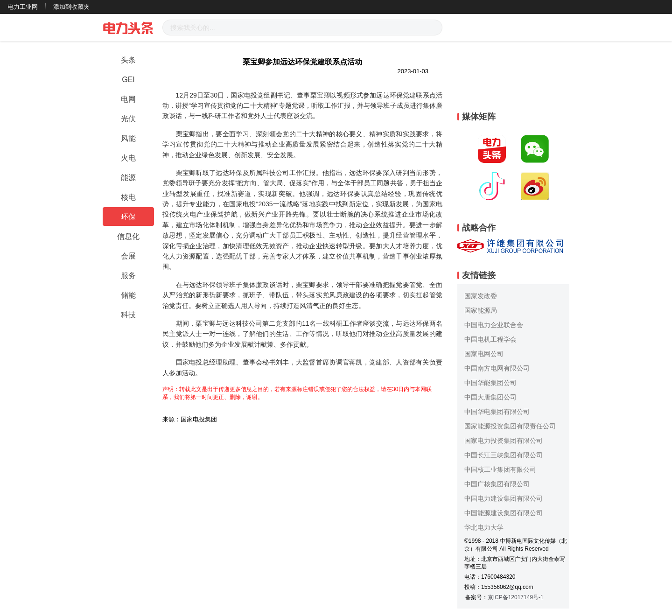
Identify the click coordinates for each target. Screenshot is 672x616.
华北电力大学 (484, 527)
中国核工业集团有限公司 (500, 469)
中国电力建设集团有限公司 (504, 498)
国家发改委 (481, 296)
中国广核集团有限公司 (497, 484)
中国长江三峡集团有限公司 (504, 455)
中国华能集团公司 (490, 383)
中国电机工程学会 (490, 339)
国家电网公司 (484, 354)
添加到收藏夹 (71, 7)
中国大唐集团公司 (490, 397)
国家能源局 (481, 310)
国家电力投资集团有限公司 (504, 441)
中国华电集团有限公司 (497, 412)
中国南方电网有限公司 (497, 368)
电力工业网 (23, 7)
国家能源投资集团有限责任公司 (510, 426)
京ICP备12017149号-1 (516, 597)
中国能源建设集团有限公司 (504, 513)
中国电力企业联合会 (494, 325)
